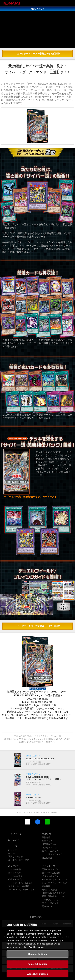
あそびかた (14, 866)
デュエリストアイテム (52, 854)
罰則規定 (46, 886)
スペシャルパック (50, 851)
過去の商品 (47, 858)
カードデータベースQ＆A (20, 883)
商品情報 (46, 834)
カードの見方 (14, 873)
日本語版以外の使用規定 (53, 893)
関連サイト (47, 906)
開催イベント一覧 (50, 869)
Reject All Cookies (37, 968)
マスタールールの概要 (19, 886)
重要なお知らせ (16, 857)
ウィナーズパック (50, 903)
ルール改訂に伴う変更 (19, 860)
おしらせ (12, 850)
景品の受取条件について (53, 896)
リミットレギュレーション (54, 880)
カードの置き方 (16, 876)
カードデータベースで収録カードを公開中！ (40, 54)
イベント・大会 (50, 866)
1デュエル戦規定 (50, 890)
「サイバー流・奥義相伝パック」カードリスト (32, 497)
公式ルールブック (17, 880)
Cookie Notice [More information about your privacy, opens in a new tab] (36, 951)
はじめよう (14, 840)
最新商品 (46, 838)
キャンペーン (14, 853)
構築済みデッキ (49, 844)
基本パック (47, 841)
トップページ (15, 834)
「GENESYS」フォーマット (21, 890)
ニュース (13, 846)
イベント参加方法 (50, 876)
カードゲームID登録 (51, 873)
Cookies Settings (38, 958)
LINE (47, 822)
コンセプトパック (50, 848)
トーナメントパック (51, 900)
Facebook (38, 822)
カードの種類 (14, 869)
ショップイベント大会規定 (54, 883)
